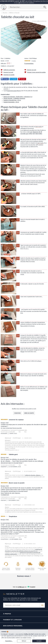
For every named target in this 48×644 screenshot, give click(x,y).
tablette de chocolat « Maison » (33, 475)
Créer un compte (29, 413)
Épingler (23, 79)
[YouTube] (16, 581)
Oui (20, 432)
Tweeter (14, 79)
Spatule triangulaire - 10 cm (11, 102)
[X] (32, 581)
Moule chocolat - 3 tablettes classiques (14, 98)
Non (25, 432)
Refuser (24, 641)
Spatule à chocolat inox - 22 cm (12, 100)
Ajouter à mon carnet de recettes (36, 72)
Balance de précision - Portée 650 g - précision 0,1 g (18, 97)
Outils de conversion (9, 70)
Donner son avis (32, 70)
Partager (6, 79)
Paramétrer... (9, 641)
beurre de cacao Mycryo (14, 91)
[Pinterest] (41, 581)
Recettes (5, 13)
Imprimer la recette (9, 75)
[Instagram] (24, 581)
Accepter (39, 641)
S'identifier (17, 413)
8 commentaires (29, 63)
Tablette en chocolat (14, 13)
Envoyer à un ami (8, 72)
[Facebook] (7, 581)
